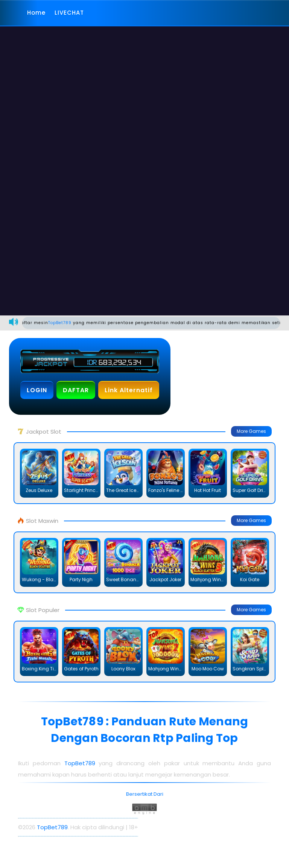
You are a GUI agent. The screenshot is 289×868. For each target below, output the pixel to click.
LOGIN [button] (37, 390)
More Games (251, 431)
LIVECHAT (69, 13)
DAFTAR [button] (76, 390)
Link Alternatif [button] (129, 390)
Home (36, 13)
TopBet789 (64, 323)
